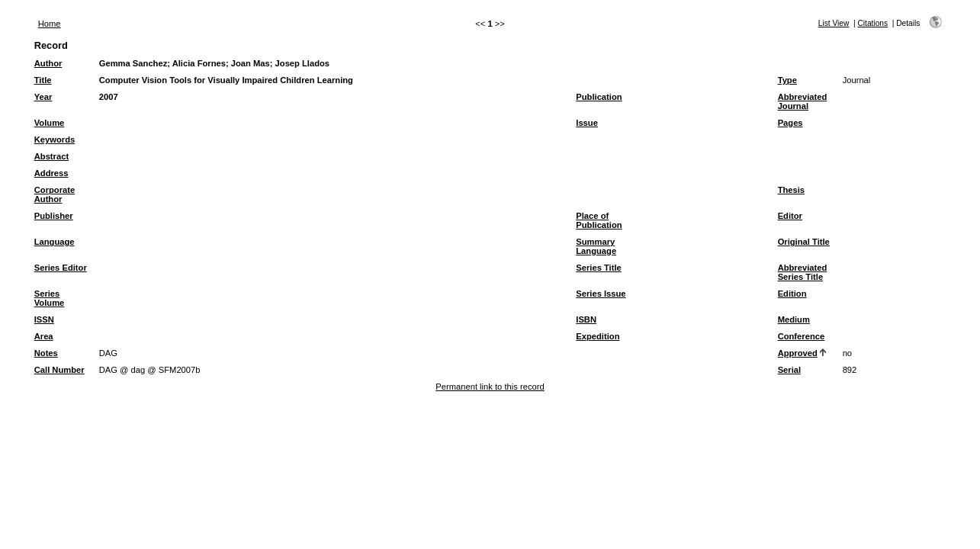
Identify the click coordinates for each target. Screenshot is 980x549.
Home (50, 24)
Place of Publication (599, 220)
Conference (802, 336)
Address (51, 173)
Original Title (804, 242)
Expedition (598, 336)
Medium (794, 319)
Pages (790, 123)
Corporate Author (55, 194)
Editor (790, 216)
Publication (599, 97)
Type (787, 80)
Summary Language (596, 246)
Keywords (55, 140)
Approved (798, 353)
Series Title (599, 268)
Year (43, 97)
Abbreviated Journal (803, 101)
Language (55, 242)
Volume (50, 123)
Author (48, 63)
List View (834, 23)
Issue (587, 123)
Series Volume (50, 298)
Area (44, 336)
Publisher (54, 216)
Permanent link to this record (490, 387)
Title (43, 80)
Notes (46, 353)
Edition (792, 294)
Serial (789, 370)
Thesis (791, 190)
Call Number (59, 370)
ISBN (586, 319)
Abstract (51, 156)
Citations (872, 23)
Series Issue (601, 294)
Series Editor (61, 268)
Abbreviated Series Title (803, 272)
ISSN (44, 319)
